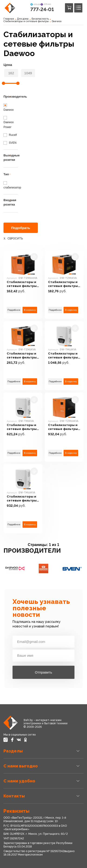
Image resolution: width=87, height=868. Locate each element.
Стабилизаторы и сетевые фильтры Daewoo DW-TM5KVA (22, 427)
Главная (9, 19)
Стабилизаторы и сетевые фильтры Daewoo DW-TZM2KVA (22, 356)
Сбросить (15, 239)
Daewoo (57, 21)
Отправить (43, 672)
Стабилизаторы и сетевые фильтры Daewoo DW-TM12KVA (63, 356)
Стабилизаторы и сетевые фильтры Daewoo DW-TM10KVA (22, 499)
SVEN (10, 143)
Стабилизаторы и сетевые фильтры (26, 21)
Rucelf (10, 135)
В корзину (30, 310)
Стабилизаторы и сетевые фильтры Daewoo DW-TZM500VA (22, 284)
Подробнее (14, 310)
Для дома (23, 19)
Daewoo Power (9, 122)
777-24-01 (42, 9)
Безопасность (40, 19)
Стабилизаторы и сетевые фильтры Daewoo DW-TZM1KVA (63, 284)
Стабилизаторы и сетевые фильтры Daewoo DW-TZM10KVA (63, 427)
